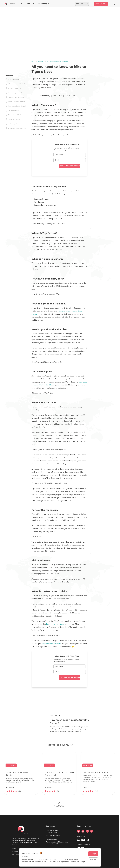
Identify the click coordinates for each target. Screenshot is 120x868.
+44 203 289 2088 (52, 831)
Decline (93, 860)
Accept (93, 854)
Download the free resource (70, 166)
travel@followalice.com (54, 835)
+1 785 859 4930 (52, 833)
